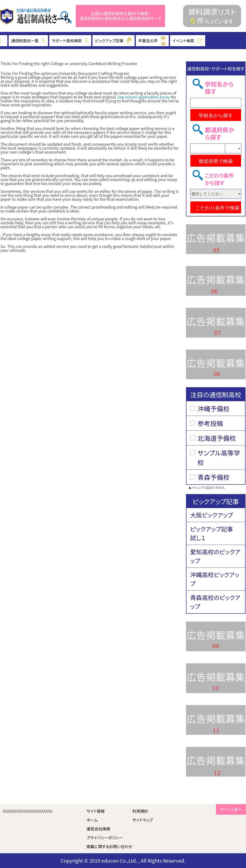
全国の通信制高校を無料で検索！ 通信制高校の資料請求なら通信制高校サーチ (121, 16)
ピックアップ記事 (114, 41)
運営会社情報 (98, 829)
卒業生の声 (152, 41)
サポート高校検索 (70, 41)
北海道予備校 (217, 438)
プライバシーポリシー (105, 838)
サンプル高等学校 (219, 457)
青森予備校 (214, 477)
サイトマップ (143, 820)
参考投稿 (210, 423)
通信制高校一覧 (28, 41)
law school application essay (144, 97)
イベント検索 (188, 41)
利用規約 (140, 811)
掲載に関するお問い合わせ (109, 846)
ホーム (92, 820)
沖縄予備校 (214, 408)
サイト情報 (96, 811)
